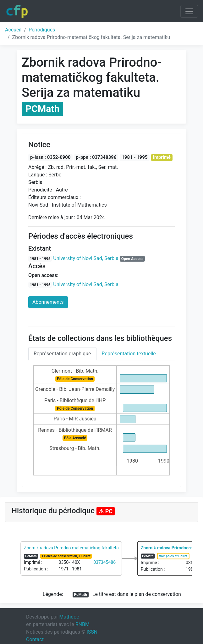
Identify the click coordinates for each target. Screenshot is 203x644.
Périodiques (42, 30)
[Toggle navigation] (189, 11)
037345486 (104, 562)
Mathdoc (69, 617)
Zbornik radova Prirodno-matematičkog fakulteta (71, 548)
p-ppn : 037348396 (96, 157)
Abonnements (48, 302)
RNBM (82, 624)
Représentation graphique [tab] (62, 354)
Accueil (13, 30)
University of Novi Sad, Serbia (86, 258)
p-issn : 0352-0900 (50, 157)
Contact (35, 639)
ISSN (92, 632)
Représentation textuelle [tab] (129, 354)
